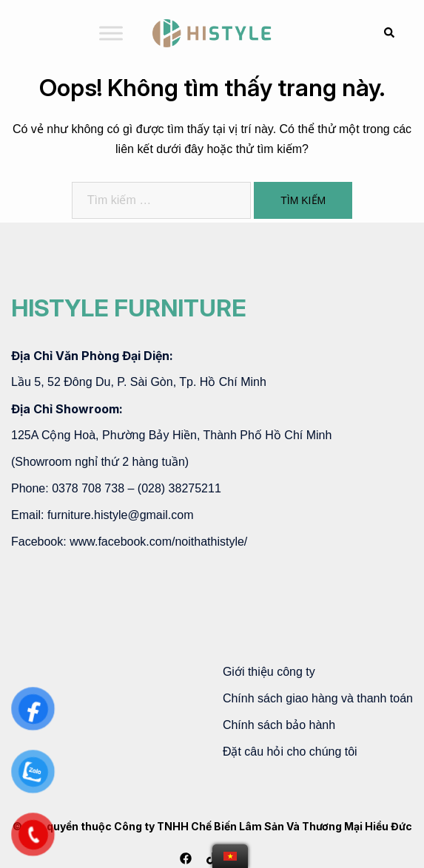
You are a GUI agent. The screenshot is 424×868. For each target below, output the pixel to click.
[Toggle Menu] (111, 33)
